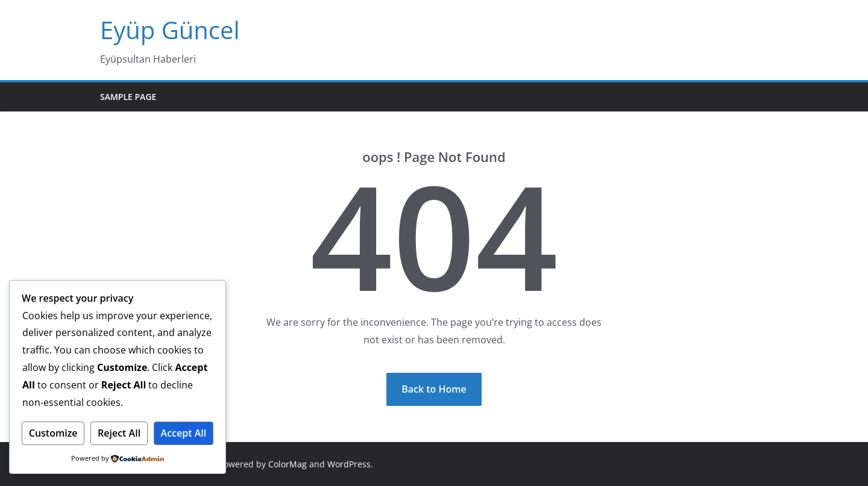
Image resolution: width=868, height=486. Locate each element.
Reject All (119, 433)
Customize (53, 433)
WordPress (349, 464)
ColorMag (288, 464)
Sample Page (128, 97)
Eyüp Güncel (170, 30)
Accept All (184, 433)
